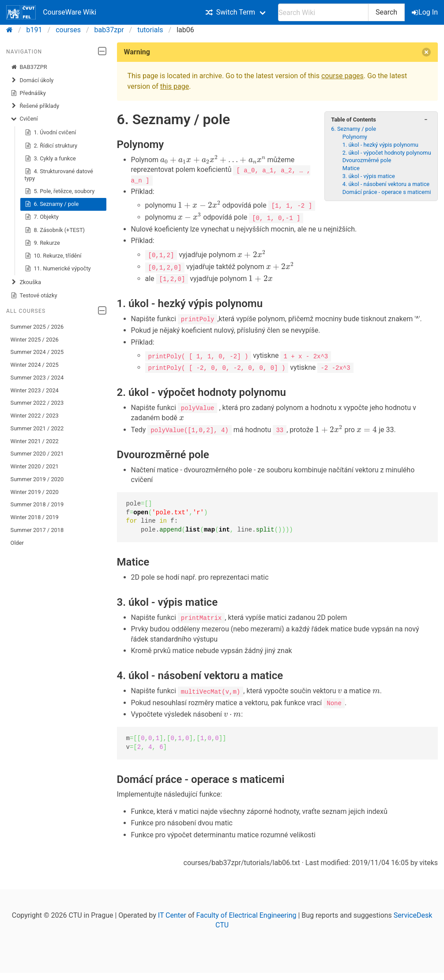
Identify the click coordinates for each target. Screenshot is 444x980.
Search (386, 12)
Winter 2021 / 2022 (35, 441)
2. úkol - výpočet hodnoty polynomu (387, 153)
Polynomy (355, 137)
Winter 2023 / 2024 (35, 390)
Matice (351, 168)
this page (175, 86)
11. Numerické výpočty (58, 269)
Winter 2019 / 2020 (35, 492)
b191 (34, 30)
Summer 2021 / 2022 (37, 428)
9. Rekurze (42, 243)
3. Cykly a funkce (50, 159)
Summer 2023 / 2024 (37, 378)
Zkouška (26, 282)
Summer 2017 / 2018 (37, 530)
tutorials (150, 30)
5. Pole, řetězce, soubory (60, 191)
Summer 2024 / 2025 (37, 352)
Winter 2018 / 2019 (35, 517)
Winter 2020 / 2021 (35, 466)
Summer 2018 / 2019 (37, 504)
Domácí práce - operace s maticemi (387, 192)
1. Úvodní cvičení (51, 133)
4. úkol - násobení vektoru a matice (386, 184)
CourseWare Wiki (51, 12)
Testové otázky (34, 296)
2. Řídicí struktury (51, 146)
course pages (342, 76)
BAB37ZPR (29, 67)
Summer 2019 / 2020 (37, 479)
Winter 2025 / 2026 (35, 340)
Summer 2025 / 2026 (37, 327)
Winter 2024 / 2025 (35, 365)
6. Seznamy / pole (52, 204)
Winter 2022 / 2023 (35, 416)
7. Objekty (42, 217)
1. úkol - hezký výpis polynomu (380, 145)
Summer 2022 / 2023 (37, 403)
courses (68, 30)
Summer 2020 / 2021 (37, 454)
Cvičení (24, 119)
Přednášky (28, 93)
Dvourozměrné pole (367, 160)
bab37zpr (109, 30)
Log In (425, 12)
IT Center (172, 914)
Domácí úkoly (32, 80)
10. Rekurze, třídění (53, 256)
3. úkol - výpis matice (369, 176)
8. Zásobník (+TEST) (55, 230)
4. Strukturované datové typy (59, 175)
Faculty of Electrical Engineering (246, 914)
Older (17, 543)
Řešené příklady (35, 106)
